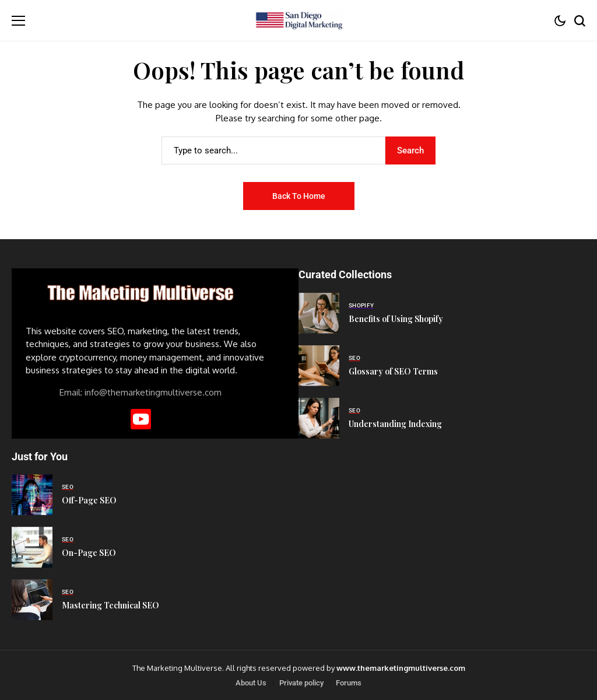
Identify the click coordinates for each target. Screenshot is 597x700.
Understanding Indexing (395, 424)
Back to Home (299, 196)
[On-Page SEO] (32, 547)
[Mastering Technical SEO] (32, 600)
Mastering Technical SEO (110, 605)
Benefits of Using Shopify (396, 319)
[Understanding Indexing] (319, 418)
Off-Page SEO (89, 500)
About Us (251, 683)
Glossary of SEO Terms (393, 371)
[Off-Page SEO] (32, 495)
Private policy (301, 683)
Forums (349, 683)
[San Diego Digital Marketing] (298, 21)
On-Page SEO (89, 553)
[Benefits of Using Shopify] (319, 313)
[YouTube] (141, 419)
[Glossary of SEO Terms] (319, 366)
